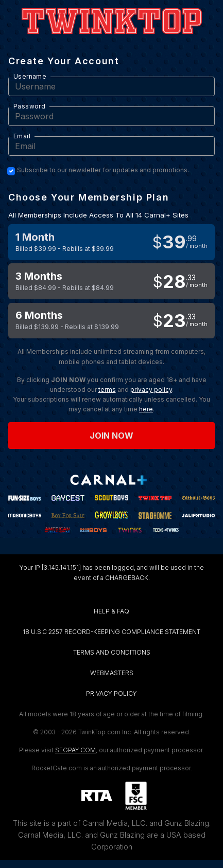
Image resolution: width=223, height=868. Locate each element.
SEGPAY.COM (75, 750)
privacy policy (151, 390)
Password (29, 106)
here (146, 409)
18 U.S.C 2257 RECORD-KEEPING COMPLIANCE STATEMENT (111, 632)
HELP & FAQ (111, 611)
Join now (112, 436)
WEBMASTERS (112, 673)
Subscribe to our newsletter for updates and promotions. (103, 170)
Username (30, 76)
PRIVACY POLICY (111, 693)
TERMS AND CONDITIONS (112, 652)
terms (107, 390)
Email (22, 136)
